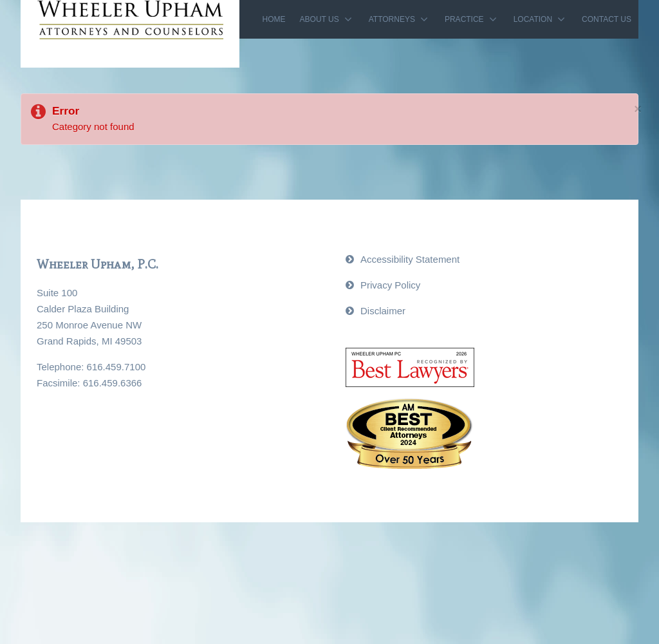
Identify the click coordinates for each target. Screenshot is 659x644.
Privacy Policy (390, 285)
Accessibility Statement (410, 259)
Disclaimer (383, 311)
